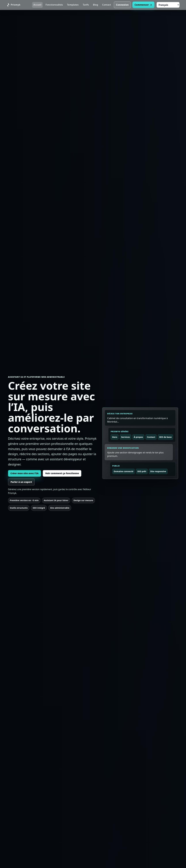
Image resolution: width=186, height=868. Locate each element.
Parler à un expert (21, 482)
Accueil (37, 5)
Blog (95, 5)
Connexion (122, 5)
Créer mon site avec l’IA (24, 473)
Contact (107, 5)
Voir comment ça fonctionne (62, 473)
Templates (73, 5)
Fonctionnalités (54, 5)
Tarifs (86, 5)
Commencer (143, 5)
